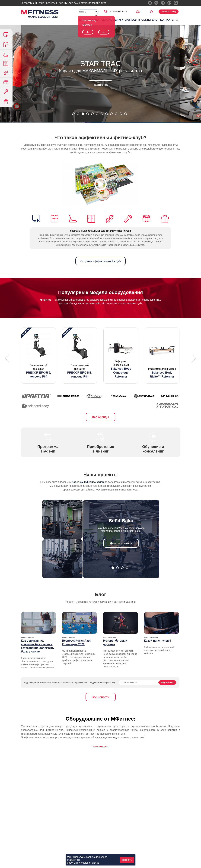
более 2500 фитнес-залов (88, 482)
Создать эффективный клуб (100, 261)
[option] (38, 356)
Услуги (118, 20)
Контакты (167, 20)
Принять (127, 860)
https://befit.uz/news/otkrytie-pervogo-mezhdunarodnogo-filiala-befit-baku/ (123, 529)
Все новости (100, 697)
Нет (104, 32)
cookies (90, 857)
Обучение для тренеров (93, 3)
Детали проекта (121, 543)
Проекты (144, 20)
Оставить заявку (168, 12)
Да (88, 32)
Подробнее (100, 85)
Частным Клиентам (68, 3)
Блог (155, 20)
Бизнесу (51, 3)
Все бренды (101, 417)
